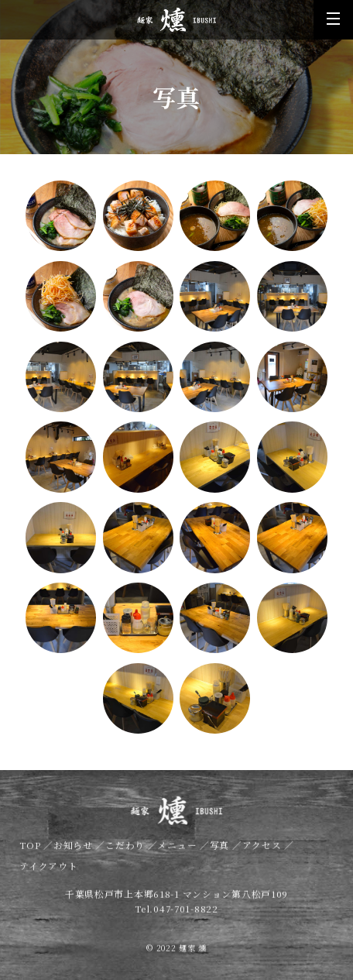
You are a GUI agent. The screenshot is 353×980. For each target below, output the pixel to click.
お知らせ (75, 852)
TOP (31, 852)
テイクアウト (48, 873)
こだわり (127, 852)
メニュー (178, 852)
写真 (221, 852)
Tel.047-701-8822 (176, 915)
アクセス (264, 852)
